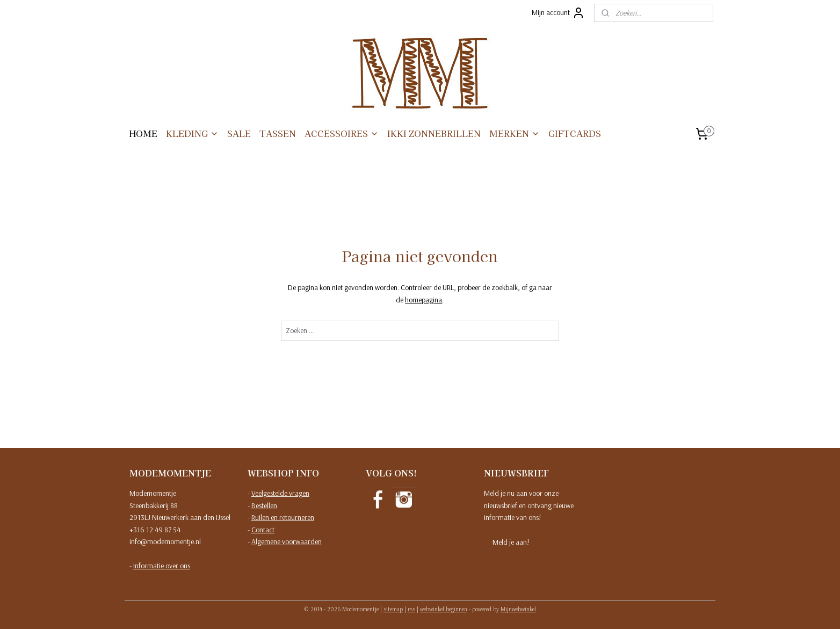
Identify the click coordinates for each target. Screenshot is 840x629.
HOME (143, 133)
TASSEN (278, 133)
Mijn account (558, 13)
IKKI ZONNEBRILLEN (434, 133)
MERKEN (515, 133)
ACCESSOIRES (342, 133)
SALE (239, 133)
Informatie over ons (162, 566)
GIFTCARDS (575, 133)
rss (411, 609)
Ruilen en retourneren (283, 517)
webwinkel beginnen (444, 609)
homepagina (423, 300)
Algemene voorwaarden (287, 541)
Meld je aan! (511, 542)
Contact (263, 530)
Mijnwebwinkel (518, 609)
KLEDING (192, 133)
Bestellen (264, 505)
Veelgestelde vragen (280, 493)
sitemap (393, 609)
